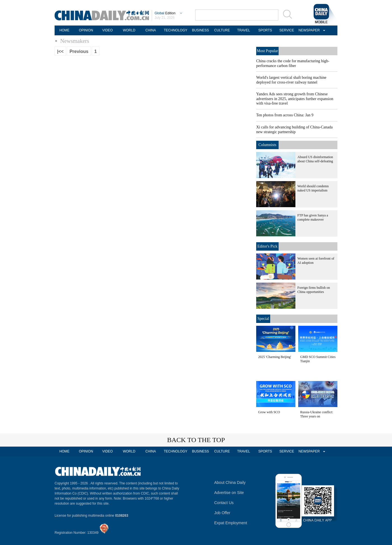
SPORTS (265, 30)
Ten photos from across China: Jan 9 (285, 115)
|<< (60, 51)
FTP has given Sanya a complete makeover (313, 217)
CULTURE (222, 30)
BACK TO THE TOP (196, 440)
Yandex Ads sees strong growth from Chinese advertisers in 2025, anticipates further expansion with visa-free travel (295, 99)
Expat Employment (231, 523)
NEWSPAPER (308, 30)
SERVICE (287, 30)
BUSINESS (201, 30)
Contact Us (224, 503)
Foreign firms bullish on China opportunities (314, 290)
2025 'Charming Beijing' (275, 357)
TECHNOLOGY (176, 30)
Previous (79, 51)
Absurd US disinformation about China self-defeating (315, 159)
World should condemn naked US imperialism (313, 188)
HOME (64, 30)
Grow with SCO (269, 412)
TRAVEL (244, 30)
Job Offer (222, 513)
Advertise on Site (229, 493)
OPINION (86, 30)
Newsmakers (75, 41)
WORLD (129, 30)
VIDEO (107, 30)
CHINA (151, 30)
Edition (165, 13)
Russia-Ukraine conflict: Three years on (317, 414)
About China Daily (230, 482)
